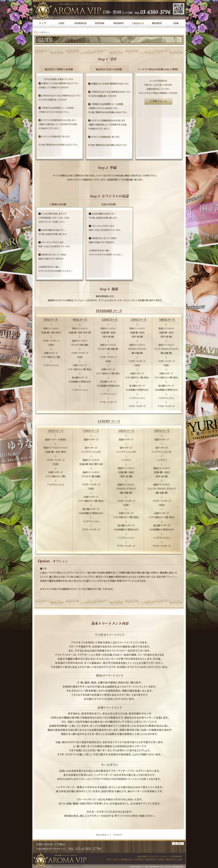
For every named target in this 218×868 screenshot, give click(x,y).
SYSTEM (138, 860)
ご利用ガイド (44, 32)
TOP (36, 32)
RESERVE (150, 860)
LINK (180, 860)
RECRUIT (171, 860)
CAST (116, 860)
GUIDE (160, 860)
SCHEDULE (126, 860)
